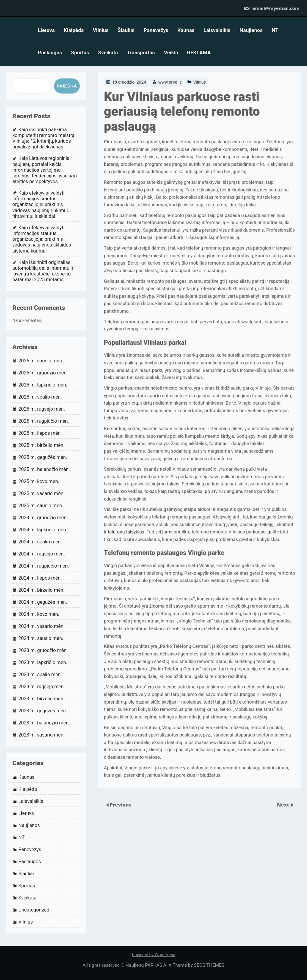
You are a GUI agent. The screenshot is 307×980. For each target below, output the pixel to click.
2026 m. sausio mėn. (41, 361)
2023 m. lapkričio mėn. (43, 662)
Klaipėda (74, 30)
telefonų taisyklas (119, 527)
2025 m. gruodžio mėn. (43, 373)
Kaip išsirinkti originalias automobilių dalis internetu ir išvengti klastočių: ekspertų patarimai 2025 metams (43, 271)
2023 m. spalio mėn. (40, 675)
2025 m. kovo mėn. (39, 481)
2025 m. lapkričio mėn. (43, 385)
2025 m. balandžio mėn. (44, 469)
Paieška (67, 86)
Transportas (141, 52)
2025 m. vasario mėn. (41, 493)
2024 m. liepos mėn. (40, 578)
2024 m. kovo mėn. (39, 614)
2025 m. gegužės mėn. (43, 457)
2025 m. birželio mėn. (41, 445)
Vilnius (101, 30)
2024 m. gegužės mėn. (43, 602)
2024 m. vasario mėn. (41, 626)
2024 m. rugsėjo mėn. (42, 554)
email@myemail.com (272, 8)
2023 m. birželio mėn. (41, 699)
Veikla (171, 52)
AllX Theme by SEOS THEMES (194, 965)
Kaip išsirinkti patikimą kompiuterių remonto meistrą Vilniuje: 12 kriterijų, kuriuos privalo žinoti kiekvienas (43, 138)
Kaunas (186, 30)
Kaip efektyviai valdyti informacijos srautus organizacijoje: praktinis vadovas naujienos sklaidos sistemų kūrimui (42, 239)
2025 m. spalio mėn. (40, 397)
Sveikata (108, 52)
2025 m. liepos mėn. (40, 433)
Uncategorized (34, 910)
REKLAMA (199, 52)
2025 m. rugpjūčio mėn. (44, 421)
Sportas (80, 52)
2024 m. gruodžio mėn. (43, 518)
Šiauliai (126, 30)
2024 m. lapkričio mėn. (43, 530)
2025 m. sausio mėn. (41, 506)
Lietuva (46, 30)
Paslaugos (50, 52)
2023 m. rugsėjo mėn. (42, 687)
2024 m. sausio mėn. (41, 638)
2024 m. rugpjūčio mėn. (44, 566)
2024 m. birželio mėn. (41, 590)
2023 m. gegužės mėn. (43, 711)
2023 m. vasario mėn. (41, 735)
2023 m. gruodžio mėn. (43, 650)
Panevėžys (156, 30)
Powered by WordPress (154, 955)
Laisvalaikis (217, 30)
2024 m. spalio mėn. (40, 542)
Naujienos (251, 30)
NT (275, 30)
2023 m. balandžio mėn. (44, 723)
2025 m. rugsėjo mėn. (42, 409)
